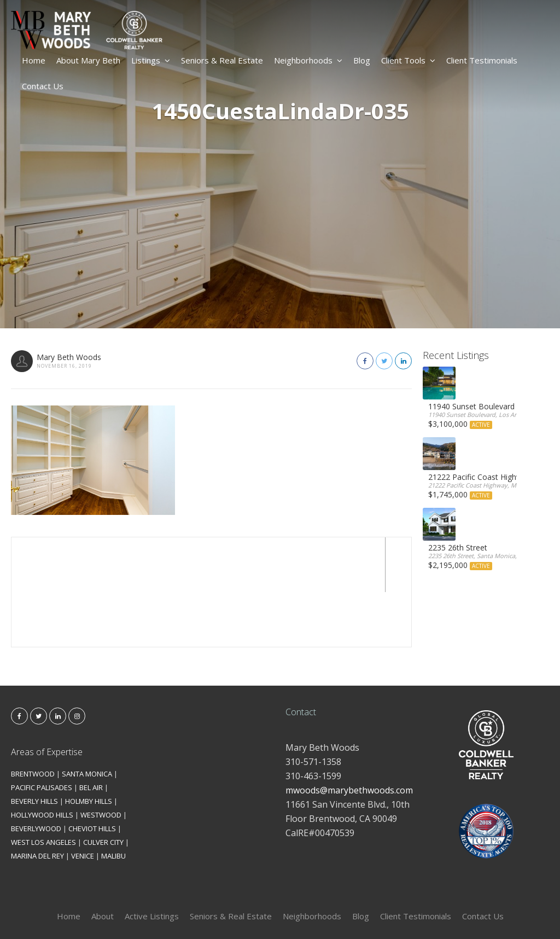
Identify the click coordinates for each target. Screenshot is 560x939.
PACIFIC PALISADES (42, 733)
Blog (362, 60)
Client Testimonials (482, 60)
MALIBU (113, 801)
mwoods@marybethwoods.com (349, 735)
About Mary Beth (88, 60)
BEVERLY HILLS (34, 746)
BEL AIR (91, 733)
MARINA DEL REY (37, 801)
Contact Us (43, 86)
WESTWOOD (101, 760)
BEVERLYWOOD (36, 774)
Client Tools (408, 60)
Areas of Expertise (47, 697)
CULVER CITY (103, 787)
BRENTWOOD (33, 719)
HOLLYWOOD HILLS (42, 760)
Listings (151, 60)
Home (34, 60)
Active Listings (152, 861)
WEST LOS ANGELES (43, 787)
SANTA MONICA (87, 719)
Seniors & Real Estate (222, 60)
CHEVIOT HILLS (92, 774)
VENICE (83, 801)
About (103, 861)
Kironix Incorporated (341, 912)
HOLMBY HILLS (89, 746)
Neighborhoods (308, 60)
